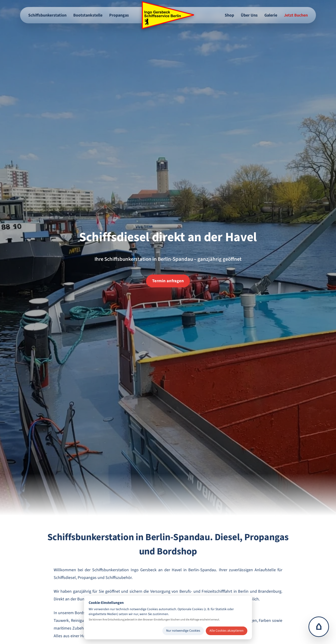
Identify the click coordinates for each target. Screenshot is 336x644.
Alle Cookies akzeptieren (227, 631)
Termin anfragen (168, 281)
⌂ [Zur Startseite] (319, 627)
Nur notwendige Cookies (183, 631)
